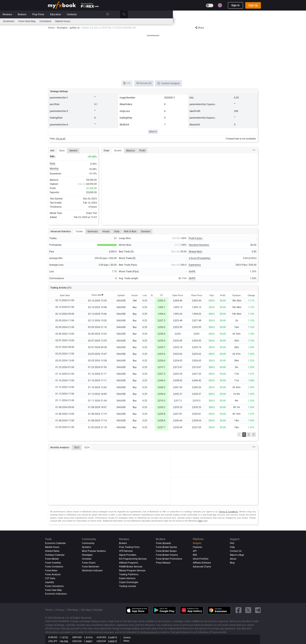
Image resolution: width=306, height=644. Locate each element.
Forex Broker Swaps (166, 551)
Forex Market (52, 559)
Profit (142, 151)
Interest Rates (81, 21)
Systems (107, 14)
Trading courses (128, 586)
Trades (79, 231)
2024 (87, 447)
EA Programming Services (133, 559)
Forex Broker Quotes (166, 547)
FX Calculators (101, 21)
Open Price (178, 295)
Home (51, 14)
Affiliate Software (202, 563)
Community (124, 14)
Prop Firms (171, 14)
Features (197, 547)
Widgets (197, 543)
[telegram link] (258, 610)
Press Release (163, 563)
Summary (93, 231)
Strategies (87, 555)
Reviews (140, 14)
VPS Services (126, 551)
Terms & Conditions (228, 512)
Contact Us (236, 551)
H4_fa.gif (61, 139)
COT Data (50, 578)
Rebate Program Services (132, 571)
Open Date (65, 295)
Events (127, 638)
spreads (128, 21)
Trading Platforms (129, 574)
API (195, 551)
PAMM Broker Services (131, 567)
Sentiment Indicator (92, 571)
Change (251, 295)
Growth (118, 151)
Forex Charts (89, 563)
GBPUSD (77, 637)
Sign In (235, 5)
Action (135, 295)
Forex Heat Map (160, 21)
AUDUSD (101, 637)
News (79, 14)
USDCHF (101, 641)
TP (161, 295)
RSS (195, 555)
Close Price (197, 295)
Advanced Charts (202, 567)
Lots (145, 295)
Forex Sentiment (91, 567)
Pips (212, 295)
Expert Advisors (127, 578)
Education (189, 14)
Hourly (106, 231)
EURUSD (53, 637)
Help (232, 547)
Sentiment (142, 21)
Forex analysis (53, 574)
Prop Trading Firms (129, 547)
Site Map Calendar (92, 610)
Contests (205, 14)
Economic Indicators (56, 594)
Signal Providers (128, 555)
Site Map (73, 610)
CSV (127, 83)
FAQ (232, 543)
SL (152, 295)
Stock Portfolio (201, 559)
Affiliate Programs (129, 563)
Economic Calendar (59, 21)
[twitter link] (248, 610)
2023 (77, 447)
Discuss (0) (144, 83)
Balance (130, 151)
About (233, 559)
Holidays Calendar (55, 555)
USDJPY (53, 641)
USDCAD (77, 641)
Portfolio (65, 14)
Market (92, 14)
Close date (97, 295)
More (153, 132)
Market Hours (196, 21)
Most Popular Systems (94, 551)
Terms (49, 610)
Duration (146, 231)
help (200, 521)
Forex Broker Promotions (169, 559)
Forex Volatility (53, 563)
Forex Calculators (54, 586)
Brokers (155, 14)
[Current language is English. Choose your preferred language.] (220, 5)
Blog (232, 563)
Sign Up (253, 5)
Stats (62, 151)
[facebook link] (238, 610)
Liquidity (50, 582)
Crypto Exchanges (129, 582)
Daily (117, 231)
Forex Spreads (163, 543)
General (73, 151)
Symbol (121, 295)
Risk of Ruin (130, 231)
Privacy (60, 610)
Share (200, 28)
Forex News (51, 571)
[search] (259, 14)
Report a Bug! (237, 555)
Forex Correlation (54, 567)
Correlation (178, 21)
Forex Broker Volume (167, 555)
